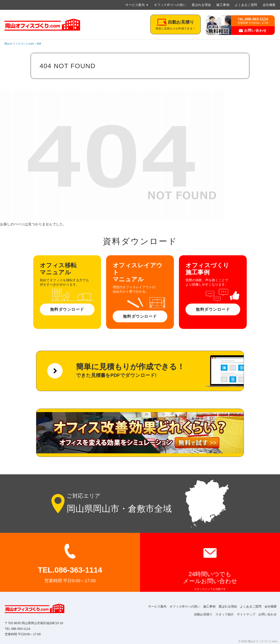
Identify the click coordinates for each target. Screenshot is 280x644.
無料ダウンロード (67, 309)
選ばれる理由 (201, 5)
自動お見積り (199, 614)
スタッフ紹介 (221, 614)
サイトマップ (244, 614)
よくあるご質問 (246, 5)
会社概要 (269, 5)
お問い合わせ (253, 30)
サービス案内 (135, 5)
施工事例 (223, 5)
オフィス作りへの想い (170, 5)
